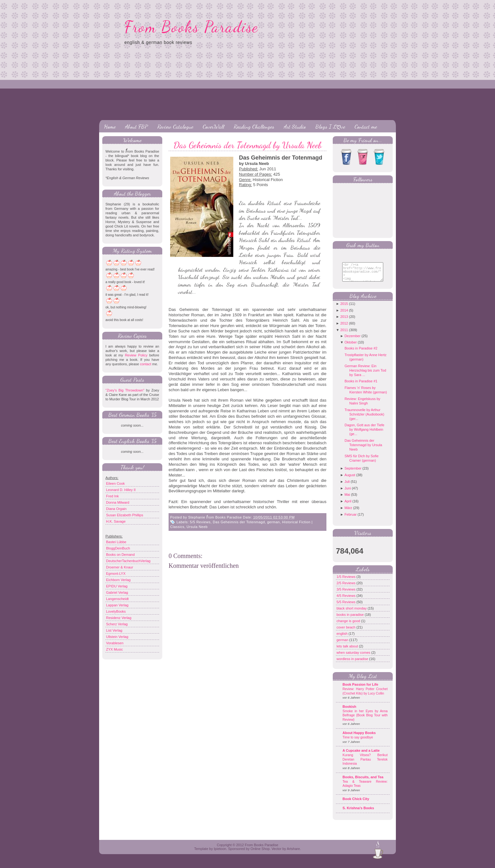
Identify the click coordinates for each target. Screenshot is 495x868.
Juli (347, 486)
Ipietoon (220, 853)
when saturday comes (354, 657)
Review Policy (136, 355)
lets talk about (348, 651)
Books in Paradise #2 (361, 353)
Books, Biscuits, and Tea (363, 782)
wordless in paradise (353, 664)
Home (110, 126)
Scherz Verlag (117, 624)
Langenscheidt (117, 599)
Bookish (349, 711)
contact (145, 364)
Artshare (293, 853)
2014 (344, 315)
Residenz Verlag (119, 618)
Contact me (366, 126)
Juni (348, 493)
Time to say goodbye (358, 742)
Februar (351, 519)
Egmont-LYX (116, 574)
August (350, 480)
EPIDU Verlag (117, 586)
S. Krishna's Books (358, 813)
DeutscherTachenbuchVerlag (128, 561)
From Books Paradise (191, 27)
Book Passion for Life (360, 689)
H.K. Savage (116, 521)
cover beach (346, 632)
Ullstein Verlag (117, 637)
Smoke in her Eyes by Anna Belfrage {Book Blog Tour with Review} (365, 720)
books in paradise (351, 619)
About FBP (136, 126)
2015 (344, 308)
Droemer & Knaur (120, 567)
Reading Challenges (254, 126)
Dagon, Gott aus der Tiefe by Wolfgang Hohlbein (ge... (364, 434)
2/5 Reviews (346, 588)
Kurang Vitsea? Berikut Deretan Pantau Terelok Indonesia (365, 764)
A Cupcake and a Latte (361, 755)
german (273, 522)
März (348, 513)
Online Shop (260, 853)
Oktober (351, 347)
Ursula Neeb (197, 527)
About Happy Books (359, 737)
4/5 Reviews (346, 600)
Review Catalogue (175, 126)
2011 (344, 335)
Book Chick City (356, 804)
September (353, 473)
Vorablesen (115, 643)
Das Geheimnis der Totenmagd (239, 522)
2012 (344, 328)
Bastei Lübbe (116, 542)
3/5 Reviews (346, 594)
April (348, 506)
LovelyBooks (116, 611)
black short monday (352, 613)
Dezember (352, 341)
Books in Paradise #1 (361, 386)
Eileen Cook (115, 483)
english (343, 638)
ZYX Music (114, 649)
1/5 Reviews (346, 581)
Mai (347, 499)
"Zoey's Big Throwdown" (125, 390)
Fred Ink (112, 496)
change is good (349, 626)
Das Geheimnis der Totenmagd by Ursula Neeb (248, 145)
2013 (344, 321)
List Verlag (114, 630)
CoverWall (213, 126)
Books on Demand (120, 555)
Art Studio (295, 126)
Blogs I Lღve (330, 126)
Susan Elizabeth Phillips (125, 515)
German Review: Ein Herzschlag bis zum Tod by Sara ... (365, 375)
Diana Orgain (116, 509)
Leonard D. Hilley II (121, 490)
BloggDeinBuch (118, 548)
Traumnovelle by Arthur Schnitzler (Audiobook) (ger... (364, 419)
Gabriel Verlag (117, 592)
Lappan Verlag (117, 605)
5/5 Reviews (200, 522)
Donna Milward (118, 502)
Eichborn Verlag (118, 580)
